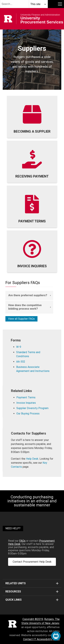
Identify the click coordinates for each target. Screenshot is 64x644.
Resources (32, 592)
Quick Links (32, 600)
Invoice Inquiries (26, 403)
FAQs (22, 541)
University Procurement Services (42, 20)
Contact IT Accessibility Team (41, 639)
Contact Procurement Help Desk (32, 562)
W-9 (19, 347)
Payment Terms (26, 397)
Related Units (32, 583)
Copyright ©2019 (33, 619)
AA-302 (21, 362)
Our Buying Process (28, 414)
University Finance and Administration (40, 15)
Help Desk (32, 459)
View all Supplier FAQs (21, 319)
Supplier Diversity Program (32, 408)
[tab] (29, 295)
